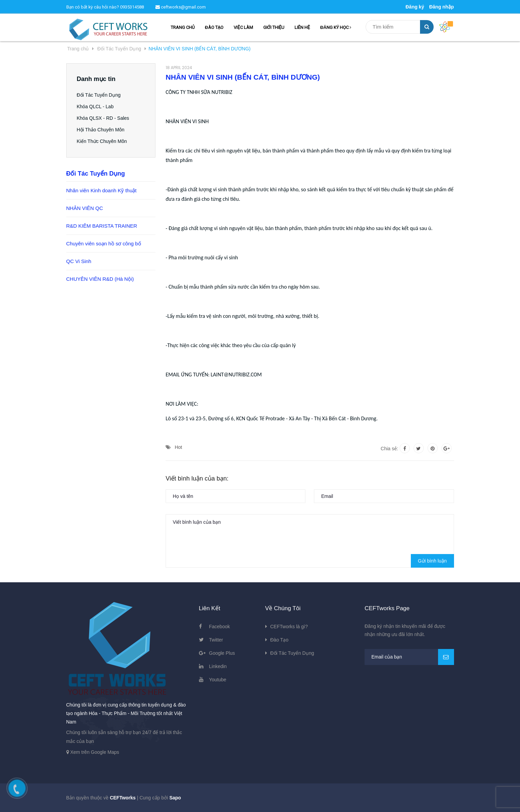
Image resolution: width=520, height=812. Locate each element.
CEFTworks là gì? (289, 627)
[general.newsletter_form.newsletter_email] (409, 657)
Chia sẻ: (389, 449)
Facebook (220, 627)
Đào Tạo (280, 640)
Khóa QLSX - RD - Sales (103, 118)
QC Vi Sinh (79, 261)
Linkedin (218, 666)
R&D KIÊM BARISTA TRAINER (102, 226)
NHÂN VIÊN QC (85, 208)
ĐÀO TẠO (214, 27)
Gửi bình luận (432, 561)
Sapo (175, 798)
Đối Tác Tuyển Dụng (99, 95)
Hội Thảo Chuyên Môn (101, 130)
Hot (179, 447)
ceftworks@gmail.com (181, 7)
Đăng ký (415, 7)
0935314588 (132, 7)
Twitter (216, 640)
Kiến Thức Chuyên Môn (102, 141)
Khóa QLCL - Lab (95, 107)
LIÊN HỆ (302, 27)
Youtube (218, 680)
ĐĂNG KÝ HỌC (336, 27)
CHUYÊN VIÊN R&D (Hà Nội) (100, 279)
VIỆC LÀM (243, 27)
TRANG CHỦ (183, 27)
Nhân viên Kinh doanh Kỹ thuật (102, 190)
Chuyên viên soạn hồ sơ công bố (104, 243)
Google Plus (222, 653)
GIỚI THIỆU (274, 27)
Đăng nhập (442, 7)
